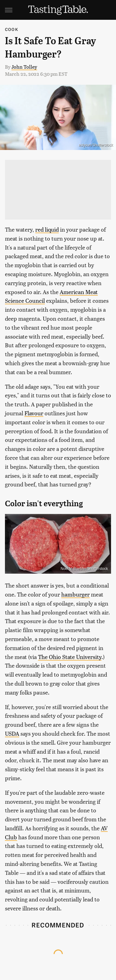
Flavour (34, 413)
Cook (12, 29)
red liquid (47, 229)
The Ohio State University (70, 657)
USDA (12, 733)
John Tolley (24, 67)
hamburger (75, 594)
